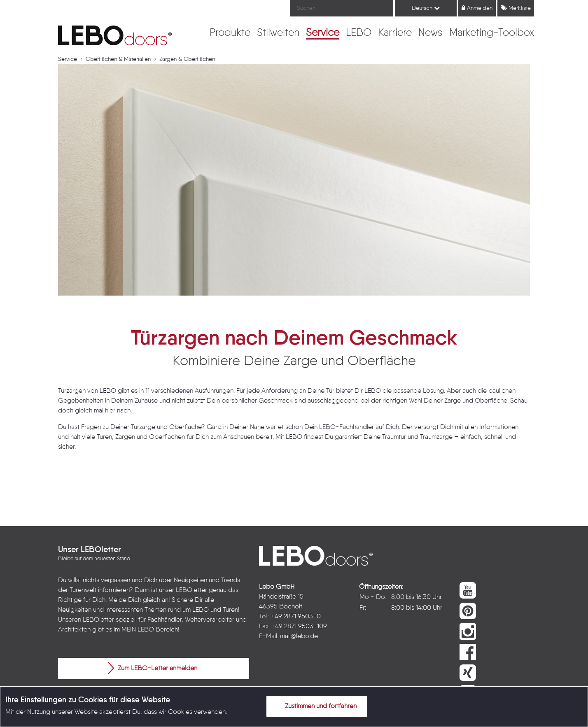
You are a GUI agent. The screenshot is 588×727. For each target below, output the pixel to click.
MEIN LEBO (138, 630)
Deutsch (426, 8)
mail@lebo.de (299, 636)
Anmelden (477, 8)
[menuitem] (230, 33)
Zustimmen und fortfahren (316, 706)
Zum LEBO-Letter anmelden (153, 668)
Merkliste (516, 8)
